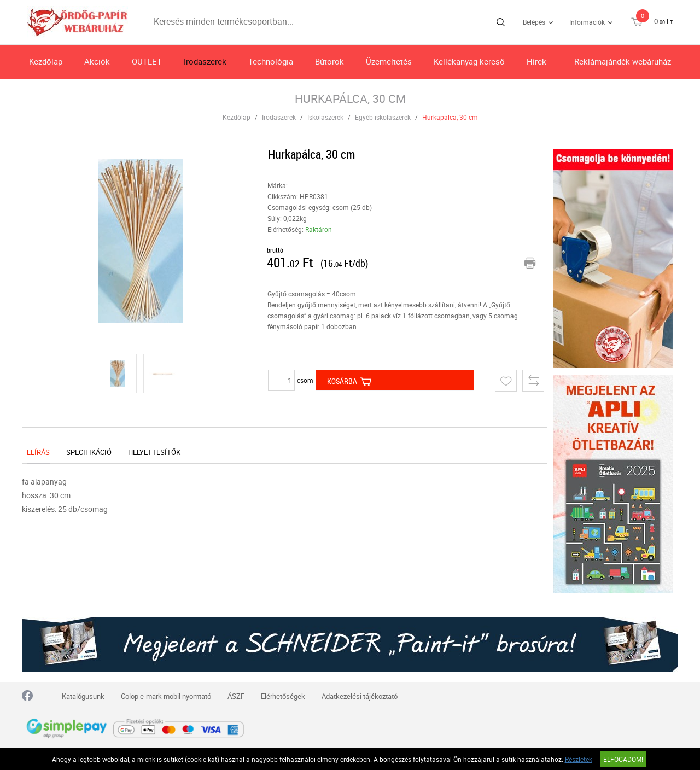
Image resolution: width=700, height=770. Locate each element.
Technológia (271, 61)
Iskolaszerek (325, 117)
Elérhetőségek (283, 696)
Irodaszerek (205, 61)
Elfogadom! (623, 759)
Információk (587, 22)
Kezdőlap (46, 61)
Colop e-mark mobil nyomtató (166, 696)
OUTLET (147, 61)
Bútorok (329, 61)
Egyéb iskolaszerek (383, 117)
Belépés (534, 22)
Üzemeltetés (389, 61)
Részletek (579, 759)
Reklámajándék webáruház (623, 61)
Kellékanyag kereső (469, 61)
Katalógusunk (83, 696)
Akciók (97, 61)
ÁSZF (236, 696)
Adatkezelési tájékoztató (360, 696)
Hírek (536, 61)
